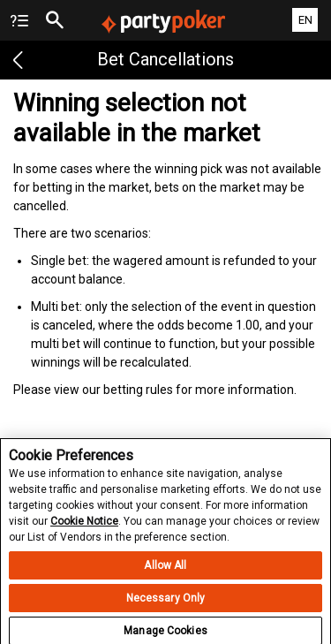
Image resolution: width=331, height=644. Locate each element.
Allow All (165, 571)
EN (305, 20)
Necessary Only (166, 603)
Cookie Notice (84, 527)
